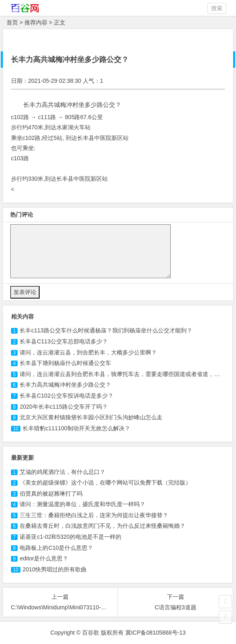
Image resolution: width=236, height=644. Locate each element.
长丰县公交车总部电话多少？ (63, 341)
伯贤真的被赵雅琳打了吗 (51, 494)
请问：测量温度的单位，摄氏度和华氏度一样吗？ (82, 504)
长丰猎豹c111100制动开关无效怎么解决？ (76, 428)
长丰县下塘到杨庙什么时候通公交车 (65, 363)
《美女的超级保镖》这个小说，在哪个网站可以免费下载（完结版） (105, 482)
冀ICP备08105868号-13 (156, 633)
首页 (12, 22)
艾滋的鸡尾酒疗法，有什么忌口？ (62, 472)
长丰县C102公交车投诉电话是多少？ (66, 396)
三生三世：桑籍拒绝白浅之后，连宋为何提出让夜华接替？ (94, 515)
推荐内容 (36, 22)
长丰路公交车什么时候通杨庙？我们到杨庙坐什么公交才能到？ (106, 330)
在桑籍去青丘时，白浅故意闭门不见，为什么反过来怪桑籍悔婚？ (102, 526)
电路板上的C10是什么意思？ (56, 548)
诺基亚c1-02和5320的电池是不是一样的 (70, 537)
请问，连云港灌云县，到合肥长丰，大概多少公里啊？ (88, 352)
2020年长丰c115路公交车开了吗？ (64, 407)
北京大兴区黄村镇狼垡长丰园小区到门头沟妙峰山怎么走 (91, 417)
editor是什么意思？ (44, 558)
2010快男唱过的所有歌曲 (55, 569)
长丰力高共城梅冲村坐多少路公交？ (65, 385)
